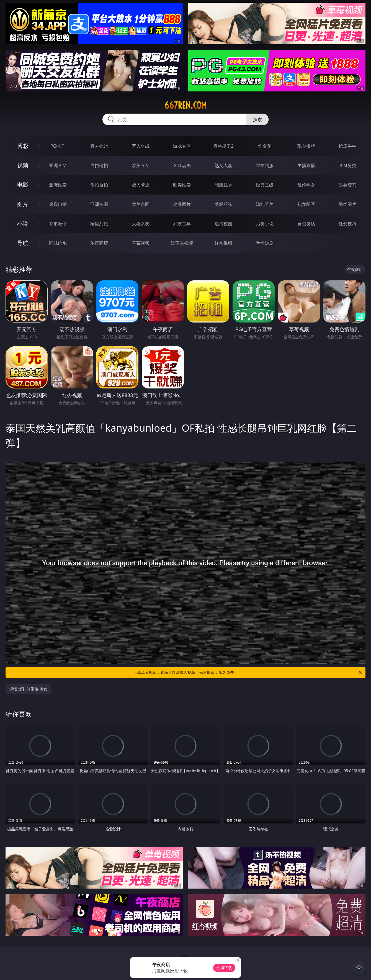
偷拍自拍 (99, 185)
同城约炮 (58, 243)
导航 (23, 243)
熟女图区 (306, 204)
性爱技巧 (347, 224)
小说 (23, 223)
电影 (23, 185)
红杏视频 (223, 243)
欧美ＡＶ (141, 165)
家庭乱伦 (99, 224)
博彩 (23, 146)
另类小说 (265, 224)
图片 (23, 204)
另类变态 (347, 185)
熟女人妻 (223, 165)
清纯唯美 (265, 204)
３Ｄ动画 (182, 165)
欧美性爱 (182, 185)
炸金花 (265, 146)
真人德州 (99, 146)
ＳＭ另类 (347, 165)
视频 (23, 165)
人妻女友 (141, 224)
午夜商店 (99, 243)
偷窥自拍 (58, 204)
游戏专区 (182, 146)
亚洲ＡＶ (58, 165)
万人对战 (141, 146)
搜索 (257, 119)
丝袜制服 (265, 165)
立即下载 (224, 968)
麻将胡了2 (223, 146)
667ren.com (185, 105)
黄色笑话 (306, 224)
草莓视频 (141, 243)
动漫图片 (182, 204)
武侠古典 (182, 224)
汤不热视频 (182, 243)
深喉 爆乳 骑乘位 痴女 (28, 689)
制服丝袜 (223, 185)
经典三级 (265, 185)
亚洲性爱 (58, 185)
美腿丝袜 (223, 204)
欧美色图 (141, 204)
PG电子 (58, 146)
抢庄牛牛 (347, 146)
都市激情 (58, 224)
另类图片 (347, 204)
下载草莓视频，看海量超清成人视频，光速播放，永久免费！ (248, 672)
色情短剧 (265, 243)
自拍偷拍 (99, 165)
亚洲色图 (99, 204)
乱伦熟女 (306, 185)
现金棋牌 (306, 146)
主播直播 (306, 165)
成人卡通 (141, 185)
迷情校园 (223, 224)
